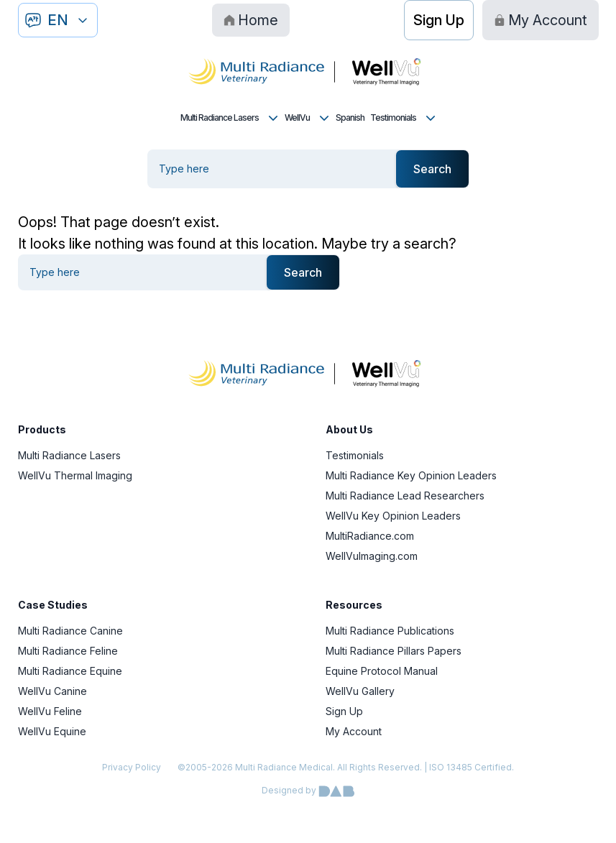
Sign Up (439, 20)
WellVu (307, 118)
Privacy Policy (132, 767)
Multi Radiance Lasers (230, 118)
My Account (541, 20)
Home (251, 20)
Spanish (350, 118)
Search (432, 169)
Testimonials (403, 118)
